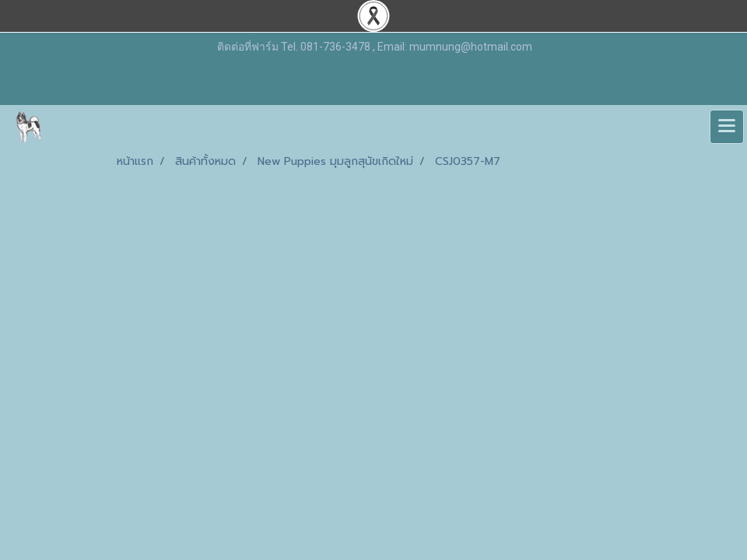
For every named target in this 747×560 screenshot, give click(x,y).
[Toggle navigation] (727, 127)
